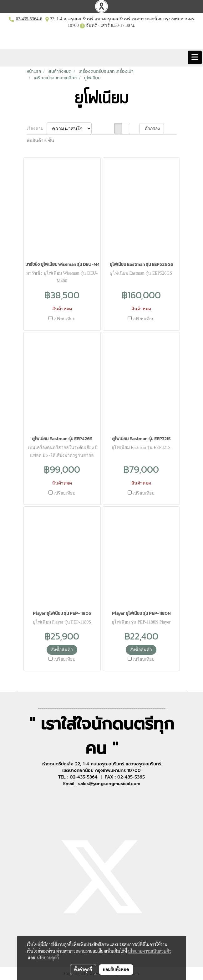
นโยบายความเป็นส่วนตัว (150, 951)
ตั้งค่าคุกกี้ (83, 969)
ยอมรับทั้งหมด (116, 969)
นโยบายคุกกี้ (48, 958)
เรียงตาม (37, 129)
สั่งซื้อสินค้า (62, 650)
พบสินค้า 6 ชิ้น (40, 141)
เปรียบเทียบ (64, 319)
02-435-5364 (27, 19)
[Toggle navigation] (195, 57)
